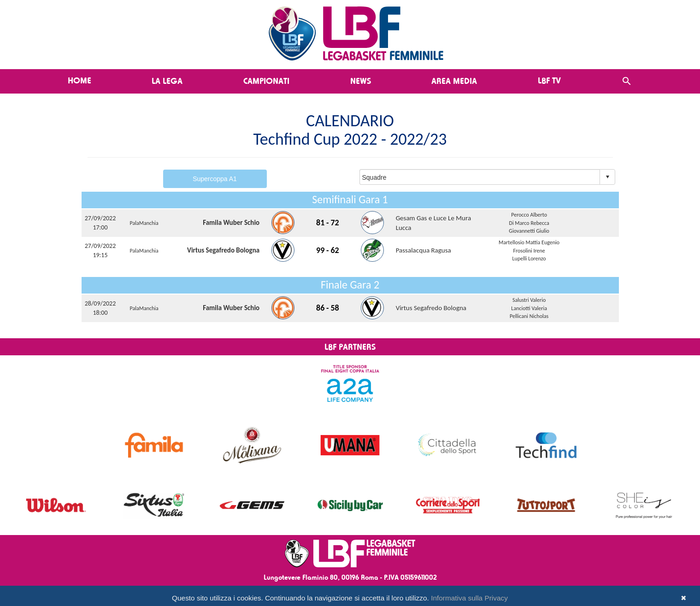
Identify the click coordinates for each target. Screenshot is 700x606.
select (607, 177)
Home (79, 80)
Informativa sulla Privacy (469, 598)
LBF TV (549, 80)
